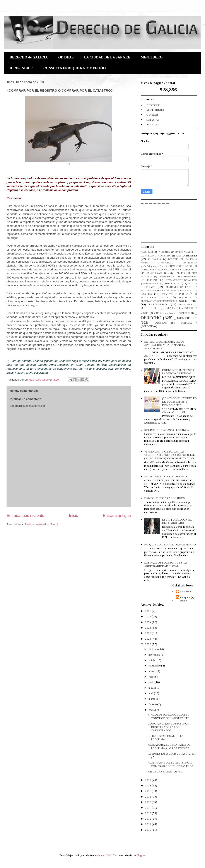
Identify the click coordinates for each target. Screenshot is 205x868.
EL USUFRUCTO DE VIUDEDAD (165, 476)
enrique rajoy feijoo (188, 599)
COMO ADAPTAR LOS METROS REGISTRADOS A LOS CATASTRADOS (168, 727)
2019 (148, 780)
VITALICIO (187, 308)
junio (152, 682)
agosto (153, 671)
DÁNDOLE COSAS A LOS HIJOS (164, 498)
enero (152, 710)
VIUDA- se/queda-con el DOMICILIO (172, 313)
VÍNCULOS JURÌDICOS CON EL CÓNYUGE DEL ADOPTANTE (169, 716)
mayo (152, 688)
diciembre (154, 649)
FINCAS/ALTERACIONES (155, 273)
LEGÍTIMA (148, 287)
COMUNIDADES (187, 255)
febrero (153, 704)
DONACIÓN (147, 270)
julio (151, 677)
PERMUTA (167, 294)
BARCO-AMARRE (184, 252)
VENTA (171, 308)
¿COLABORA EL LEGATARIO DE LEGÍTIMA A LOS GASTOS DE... (169, 746)
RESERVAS (147, 301)
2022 (148, 633)
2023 (148, 628)
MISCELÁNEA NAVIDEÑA (165, 771)
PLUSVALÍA (186, 294)
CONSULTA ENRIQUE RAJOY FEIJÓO (75, 68)
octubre (153, 660)
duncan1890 (104, 855)
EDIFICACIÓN (166, 270)
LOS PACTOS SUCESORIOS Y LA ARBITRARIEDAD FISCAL (166, 564)
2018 (148, 785)
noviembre (155, 655)
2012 (148, 819)
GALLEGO (180, 273)
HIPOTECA (172, 283)
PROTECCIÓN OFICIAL (155, 298)
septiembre (155, 666)
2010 (148, 830)
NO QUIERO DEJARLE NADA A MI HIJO (170, 544)
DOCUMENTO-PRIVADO (178, 266)
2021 (148, 639)
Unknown (185, 591)
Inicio (73, 516)
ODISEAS (66, 57)
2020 (148, 644)
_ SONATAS (152, 120)
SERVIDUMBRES (166, 301)
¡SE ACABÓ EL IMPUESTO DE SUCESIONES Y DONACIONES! (179, 402)
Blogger (141, 855)
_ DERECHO (152, 105)
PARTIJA (146, 294)
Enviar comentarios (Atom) (41, 524)
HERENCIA (167, 276)
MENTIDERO (152, 57)
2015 (148, 802)
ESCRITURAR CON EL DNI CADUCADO (177, 521)
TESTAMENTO (158, 304)
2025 (148, 616)
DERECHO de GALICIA (29, 57)
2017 (148, 791)
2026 (148, 611)
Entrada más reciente (25, 516)
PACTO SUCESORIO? (153, 291)
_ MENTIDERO (154, 110)
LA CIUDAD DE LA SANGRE (107, 57)
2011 (148, 824)
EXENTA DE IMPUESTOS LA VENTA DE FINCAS (179, 372)
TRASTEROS (185, 305)
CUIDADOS (155, 259)
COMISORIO (165, 256)
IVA (191, 284)
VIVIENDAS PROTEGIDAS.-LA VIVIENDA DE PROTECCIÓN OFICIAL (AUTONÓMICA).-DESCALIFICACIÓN (169, 455)
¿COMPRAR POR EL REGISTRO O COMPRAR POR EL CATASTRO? (170, 764)
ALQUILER (147, 252)
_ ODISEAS (151, 115)
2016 (148, 797)
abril (151, 693)
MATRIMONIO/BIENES (179, 287)
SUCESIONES (188, 301)
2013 (148, 813)
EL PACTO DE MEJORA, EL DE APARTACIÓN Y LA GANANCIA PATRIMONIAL (164, 345)
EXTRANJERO (186, 270)
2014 (148, 807)
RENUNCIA (185, 298)
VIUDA (145, 313)
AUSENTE (164, 252)
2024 (148, 622)
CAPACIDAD (147, 256)
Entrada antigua (117, 516)
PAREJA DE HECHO (182, 291)
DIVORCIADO (165, 263)
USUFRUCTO (150, 308)
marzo (152, 699)
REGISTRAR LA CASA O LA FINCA (167, 430)
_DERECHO (152, 124)
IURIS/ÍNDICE (21, 68)
